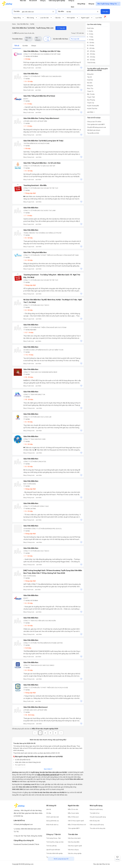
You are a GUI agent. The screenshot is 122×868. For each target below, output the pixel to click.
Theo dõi (61, 28)
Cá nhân (25, 46)
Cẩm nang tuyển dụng (97, 825)
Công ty (34, 46)
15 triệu (27, 59)
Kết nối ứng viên (95, 821)
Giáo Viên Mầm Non (31, 74)
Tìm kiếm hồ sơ (95, 813)
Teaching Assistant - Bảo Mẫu (35, 185)
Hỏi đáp (49, 813)
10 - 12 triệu (28, 399)
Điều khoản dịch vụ (52, 825)
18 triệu (27, 148)
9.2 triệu (27, 648)
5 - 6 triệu (28, 104)
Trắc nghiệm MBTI (74, 828)
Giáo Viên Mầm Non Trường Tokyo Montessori (41, 118)
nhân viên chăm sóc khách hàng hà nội (28, 762)
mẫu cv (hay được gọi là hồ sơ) (48, 775)
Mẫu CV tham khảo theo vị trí (77, 825)
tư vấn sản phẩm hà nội (23, 760)
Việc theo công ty (73, 850)
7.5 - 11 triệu (28, 355)
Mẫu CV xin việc (73, 809)
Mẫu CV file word (73, 817)
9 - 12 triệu (28, 171)
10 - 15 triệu (28, 377)
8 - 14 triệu (28, 444)
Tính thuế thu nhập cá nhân (55, 842)
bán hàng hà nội (20, 767)
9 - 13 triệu (28, 81)
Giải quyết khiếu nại (52, 821)
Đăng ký (91, 4)
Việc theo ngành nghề (75, 846)
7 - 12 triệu (28, 556)
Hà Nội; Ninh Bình (30, 330)
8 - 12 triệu (28, 238)
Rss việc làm (98, 864)
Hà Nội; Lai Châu (30, 508)
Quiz (73, 7)
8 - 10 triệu (28, 467)
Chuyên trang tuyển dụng (98, 817)
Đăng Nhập (81, 4)
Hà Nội (27, 79)
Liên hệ (49, 809)
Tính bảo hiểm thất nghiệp (54, 853)
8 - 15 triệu (28, 422)
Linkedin (31, 844)
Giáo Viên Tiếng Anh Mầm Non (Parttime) (39, 96)
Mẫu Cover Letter (73, 813)
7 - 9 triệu (28, 126)
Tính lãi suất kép (51, 846)
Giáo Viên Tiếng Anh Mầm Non (35, 252)
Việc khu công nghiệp (75, 853)
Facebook (17, 844)
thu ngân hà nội (20, 765)
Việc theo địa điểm (74, 842)
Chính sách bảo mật (52, 817)
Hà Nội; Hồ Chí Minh (31, 56)
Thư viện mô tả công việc (98, 828)
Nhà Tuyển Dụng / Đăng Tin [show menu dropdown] (107, 4)
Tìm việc (105, 12)
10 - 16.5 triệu (29, 715)
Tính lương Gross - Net (53, 838)
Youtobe (24, 844)
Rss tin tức (106, 864)
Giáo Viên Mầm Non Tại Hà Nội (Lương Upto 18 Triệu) (43, 141)
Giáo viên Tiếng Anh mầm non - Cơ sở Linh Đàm (42, 163)
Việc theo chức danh (74, 838)
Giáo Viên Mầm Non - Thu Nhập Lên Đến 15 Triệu (42, 51)
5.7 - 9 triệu (28, 332)
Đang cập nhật (30, 193)
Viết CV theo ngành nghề (76, 821)
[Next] (61, 733)
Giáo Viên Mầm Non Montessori (36, 707)
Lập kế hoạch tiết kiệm (53, 850)
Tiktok (37, 844)
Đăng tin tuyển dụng (96, 809)
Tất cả (17, 46)
